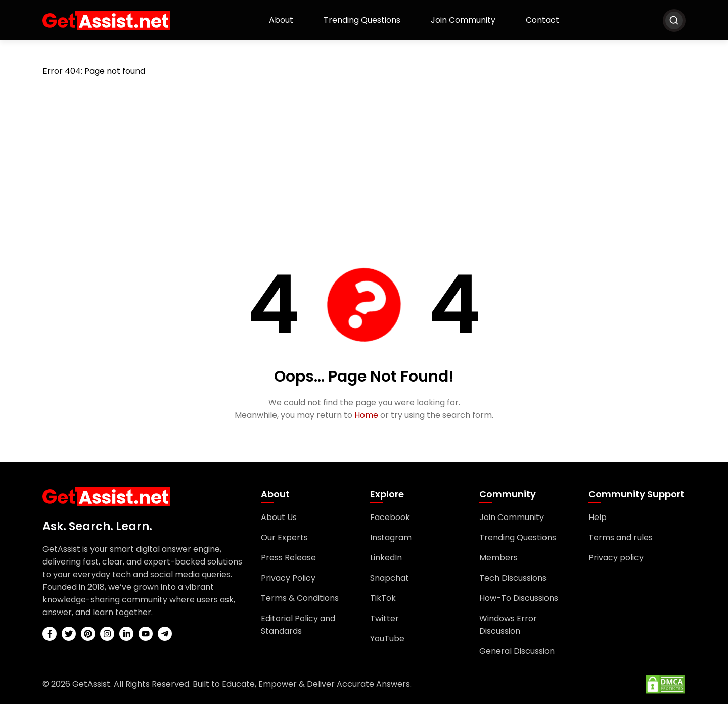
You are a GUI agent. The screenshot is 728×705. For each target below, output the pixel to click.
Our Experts (284, 538)
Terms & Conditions (300, 599)
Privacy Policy (288, 578)
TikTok (383, 599)
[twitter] (69, 634)
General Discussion (517, 652)
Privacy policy (616, 558)
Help (598, 518)
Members (498, 558)
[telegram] (165, 634)
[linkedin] (126, 634)
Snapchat (390, 578)
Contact (542, 20)
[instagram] (107, 634)
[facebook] (50, 634)
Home (366, 416)
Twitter (384, 619)
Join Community (463, 20)
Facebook (390, 518)
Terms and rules (621, 538)
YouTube (387, 639)
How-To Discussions (519, 599)
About (281, 20)
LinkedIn (386, 558)
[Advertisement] (364, 161)
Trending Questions (362, 20)
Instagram (391, 538)
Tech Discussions (513, 578)
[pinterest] (88, 634)
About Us (279, 518)
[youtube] (146, 634)
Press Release (288, 558)
